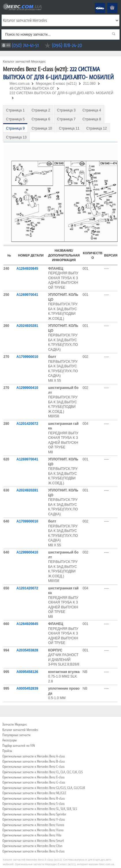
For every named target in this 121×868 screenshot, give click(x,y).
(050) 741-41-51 (25, 45)
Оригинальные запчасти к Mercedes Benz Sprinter (34, 814)
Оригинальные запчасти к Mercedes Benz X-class (33, 851)
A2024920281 (27, 326)
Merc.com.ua (1, 3)
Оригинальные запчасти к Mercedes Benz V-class (34, 819)
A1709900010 (27, 357)
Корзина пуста (108, 3)
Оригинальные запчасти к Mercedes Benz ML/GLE (34, 793)
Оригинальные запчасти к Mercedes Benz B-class (34, 761)
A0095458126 (27, 672)
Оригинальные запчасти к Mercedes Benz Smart (33, 841)
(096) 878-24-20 (67, 45)
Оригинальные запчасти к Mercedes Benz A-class (34, 756)
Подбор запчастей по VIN (19, 746)
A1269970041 (27, 295)
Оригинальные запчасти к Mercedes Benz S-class (33, 804)
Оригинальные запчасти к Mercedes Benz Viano (33, 830)
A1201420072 (27, 424)
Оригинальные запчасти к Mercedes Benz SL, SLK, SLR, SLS (40, 809)
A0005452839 (27, 688)
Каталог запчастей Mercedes (20, 730)
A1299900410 (27, 388)
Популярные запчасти (16, 735)
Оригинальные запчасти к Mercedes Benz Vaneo (33, 825)
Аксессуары (10, 740)
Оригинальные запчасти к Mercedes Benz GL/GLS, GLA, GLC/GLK (44, 788)
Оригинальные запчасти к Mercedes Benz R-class (34, 798)
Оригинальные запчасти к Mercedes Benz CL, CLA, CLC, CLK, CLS (42, 772)
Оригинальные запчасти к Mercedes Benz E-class (33, 777)
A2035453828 (27, 650)
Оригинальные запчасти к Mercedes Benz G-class (34, 782)
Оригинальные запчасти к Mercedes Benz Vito (32, 835)
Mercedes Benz (96, 3)
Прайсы (7, 751)
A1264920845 (27, 269)
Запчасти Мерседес (15, 724)
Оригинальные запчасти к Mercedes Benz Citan (32, 846)
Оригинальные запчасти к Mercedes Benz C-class (33, 767)
